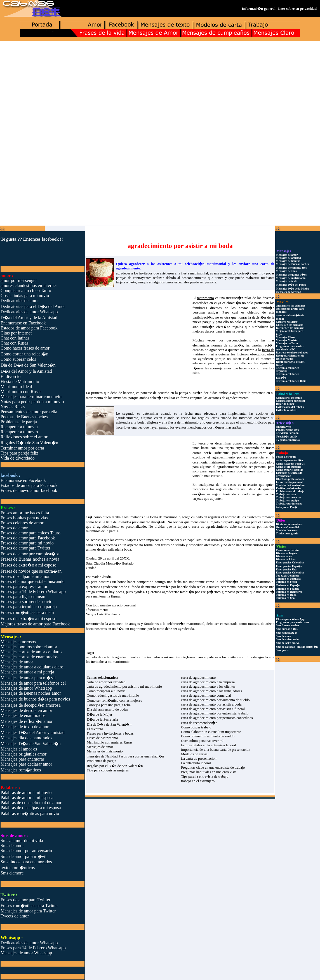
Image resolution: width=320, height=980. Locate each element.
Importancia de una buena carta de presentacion (216, 750)
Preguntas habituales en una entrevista (209, 772)
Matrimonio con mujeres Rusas (110, 742)
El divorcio (95, 729)
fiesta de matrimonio (165, 517)
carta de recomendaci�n (199, 723)
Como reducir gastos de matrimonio (113, 695)
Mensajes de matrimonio (105, 751)
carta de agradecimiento (210, 526)
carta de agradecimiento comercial (206, 695)
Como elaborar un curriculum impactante (211, 732)
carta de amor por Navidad (106, 682)
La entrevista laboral (196, 763)
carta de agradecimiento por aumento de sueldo (215, 700)
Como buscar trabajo (196, 727)
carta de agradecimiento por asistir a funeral (213, 709)
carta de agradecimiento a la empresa (208, 682)
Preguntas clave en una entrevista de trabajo (213, 767)
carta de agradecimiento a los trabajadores (211, 691)
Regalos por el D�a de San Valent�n (115, 766)
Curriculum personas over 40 (202, 741)
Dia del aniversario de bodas (107, 709)
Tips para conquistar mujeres (108, 770)
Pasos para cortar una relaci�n (141, 756)
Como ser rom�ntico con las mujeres (114, 700)
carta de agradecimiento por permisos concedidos (217, 718)
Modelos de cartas (194, 754)
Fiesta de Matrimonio (102, 738)
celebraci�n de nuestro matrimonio (247, 582)
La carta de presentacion (199, 758)
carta (263, 453)
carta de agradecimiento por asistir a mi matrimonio (124, 686)
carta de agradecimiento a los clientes (208, 686)
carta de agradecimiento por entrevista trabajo (215, 713)
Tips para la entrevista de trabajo (205, 776)
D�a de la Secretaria (102, 719)
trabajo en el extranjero (198, 781)
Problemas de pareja (101, 761)
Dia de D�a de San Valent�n (109, 724)
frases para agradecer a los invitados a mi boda (222, 657)
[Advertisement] (160, 85)
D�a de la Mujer (99, 714)
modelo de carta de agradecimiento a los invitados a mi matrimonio (136, 657)
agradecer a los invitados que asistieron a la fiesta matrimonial (162, 273)
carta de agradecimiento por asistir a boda (211, 704)
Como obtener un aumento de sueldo (208, 736)
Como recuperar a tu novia (106, 691)
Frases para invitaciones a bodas (110, 733)
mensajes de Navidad (102, 756)
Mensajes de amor (100, 747)
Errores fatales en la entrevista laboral (209, 745)
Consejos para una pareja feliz (109, 705)
